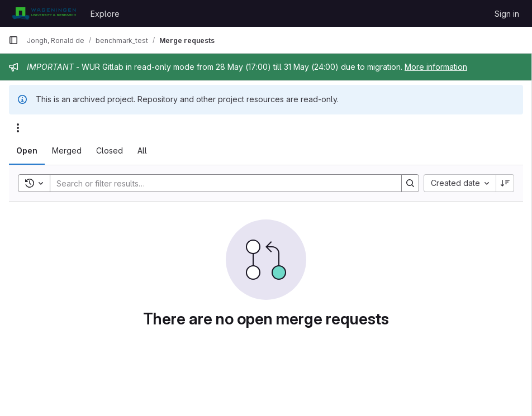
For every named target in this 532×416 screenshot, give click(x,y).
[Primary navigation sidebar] (13, 40)
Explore (105, 14)
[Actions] (18, 128)
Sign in (507, 14)
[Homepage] (44, 13)
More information (436, 67)
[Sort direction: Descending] (505, 183)
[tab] (27, 151)
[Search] (220, 183)
